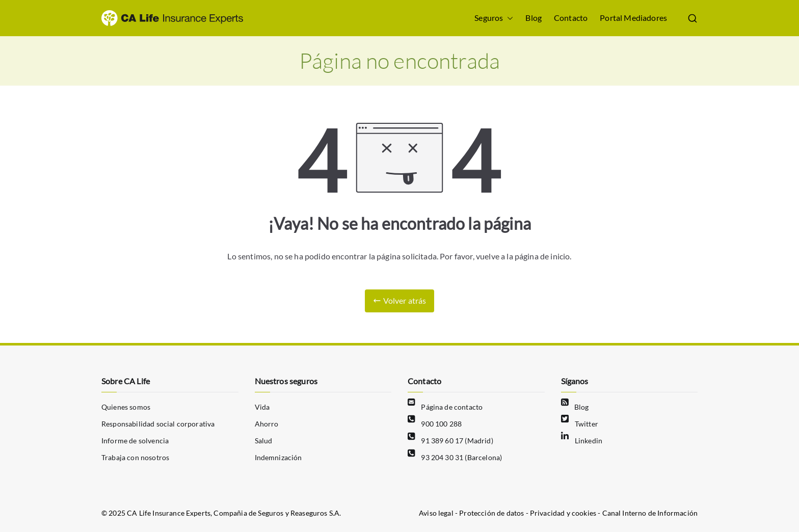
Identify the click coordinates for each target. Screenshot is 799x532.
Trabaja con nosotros (135, 457)
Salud (264, 441)
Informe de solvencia (135, 441)
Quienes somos (126, 407)
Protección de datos (491, 513)
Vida (262, 407)
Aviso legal (436, 513)
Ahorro (267, 424)
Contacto (571, 18)
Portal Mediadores (633, 18)
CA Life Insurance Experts (169, 513)
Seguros (494, 18)
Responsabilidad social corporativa (158, 424)
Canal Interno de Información (650, 513)
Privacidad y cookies (564, 513)
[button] (508, 18)
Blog (534, 18)
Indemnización (278, 457)
